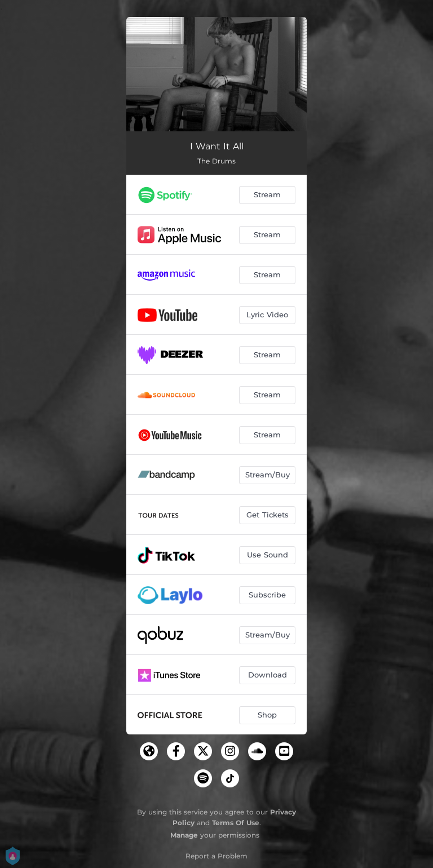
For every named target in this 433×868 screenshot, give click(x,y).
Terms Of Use (236, 823)
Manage (184, 835)
